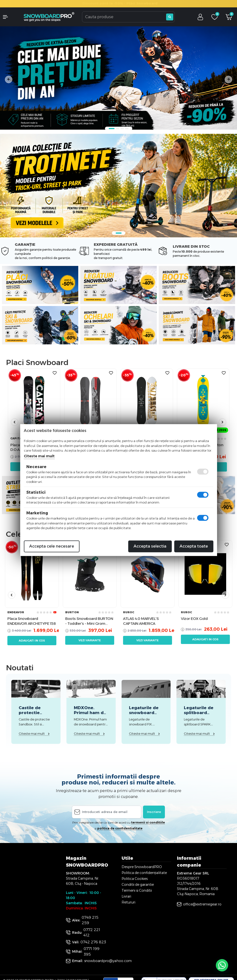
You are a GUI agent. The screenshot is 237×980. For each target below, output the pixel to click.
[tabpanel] (118, 78)
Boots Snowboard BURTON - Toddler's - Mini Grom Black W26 (89, 621)
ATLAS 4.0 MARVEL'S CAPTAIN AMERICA (141, 621)
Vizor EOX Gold (194, 619)
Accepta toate (194, 546)
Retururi (128, 902)
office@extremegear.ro (202, 904)
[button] (10, 17)
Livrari (126, 896)
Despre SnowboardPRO (142, 867)
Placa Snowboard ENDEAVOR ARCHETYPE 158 (32, 621)
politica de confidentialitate (120, 828)
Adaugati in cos (32, 641)
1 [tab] (111, 129)
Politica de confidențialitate (144, 873)
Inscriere (154, 812)
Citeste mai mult (39, 456)
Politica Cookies (135, 879)
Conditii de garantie (138, 885)
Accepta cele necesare (52, 546)
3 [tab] (122, 129)
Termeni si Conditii (137, 890)
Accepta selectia (150, 546)
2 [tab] (117, 129)
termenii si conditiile (148, 822)
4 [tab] (127, 129)
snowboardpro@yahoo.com (108, 961)
